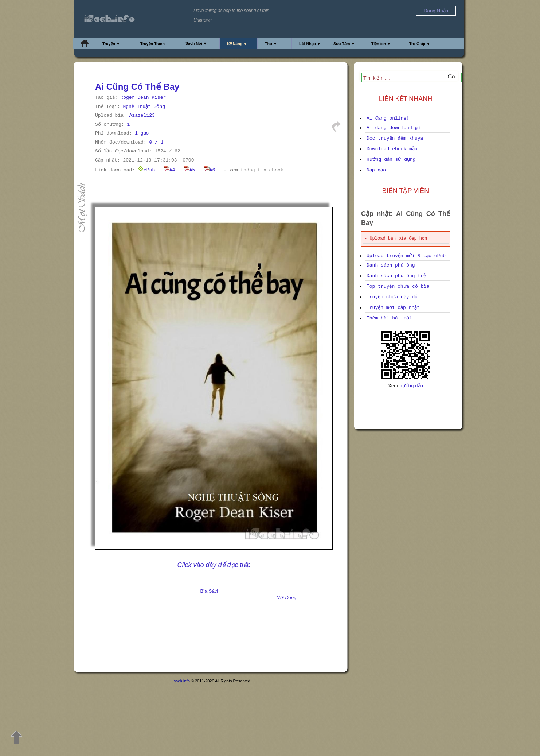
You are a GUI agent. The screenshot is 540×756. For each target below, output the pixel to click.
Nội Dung (287, 598)
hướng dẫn (411, 386)
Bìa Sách (210, 591)
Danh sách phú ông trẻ (396, 276)
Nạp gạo (376, 170)
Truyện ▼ (111, 44)
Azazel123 (142, 115)
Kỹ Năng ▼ (237, 44)
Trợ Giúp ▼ (420, 44)
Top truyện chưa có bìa (398, 286)
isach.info (181, 681)
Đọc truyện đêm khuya (395, 138)
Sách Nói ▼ (196, 43)
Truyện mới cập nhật (393, 308)
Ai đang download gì (394, 128)
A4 (169, 170)
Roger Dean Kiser (143, 98)
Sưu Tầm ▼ (344, 44)
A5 (189, 170)
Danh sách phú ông (391, 265)
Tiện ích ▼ (381, 44)
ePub (146, 170)
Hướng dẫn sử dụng (391, 160)
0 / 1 (156, 142)
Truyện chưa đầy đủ (392, 297)
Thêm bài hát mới (389, 318)
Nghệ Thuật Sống (144, 107)
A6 (210, 170)
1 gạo (142, 133)
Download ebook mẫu (392, 149)
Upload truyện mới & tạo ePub (406, 256)
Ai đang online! (388, 118)
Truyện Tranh (152, 44)
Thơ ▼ (271, 44)
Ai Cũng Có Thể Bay (137, 87)
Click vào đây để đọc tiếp (214, 565)
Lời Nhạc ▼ (310, 44)
